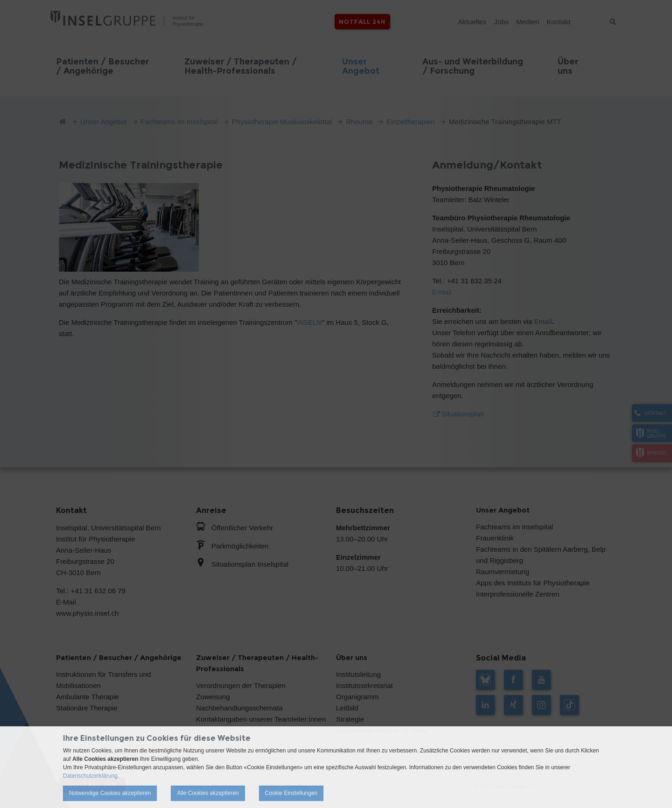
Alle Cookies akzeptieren (208, 793)
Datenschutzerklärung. (91, 776)
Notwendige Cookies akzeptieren (110, 793)
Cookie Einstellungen (291, 793)
